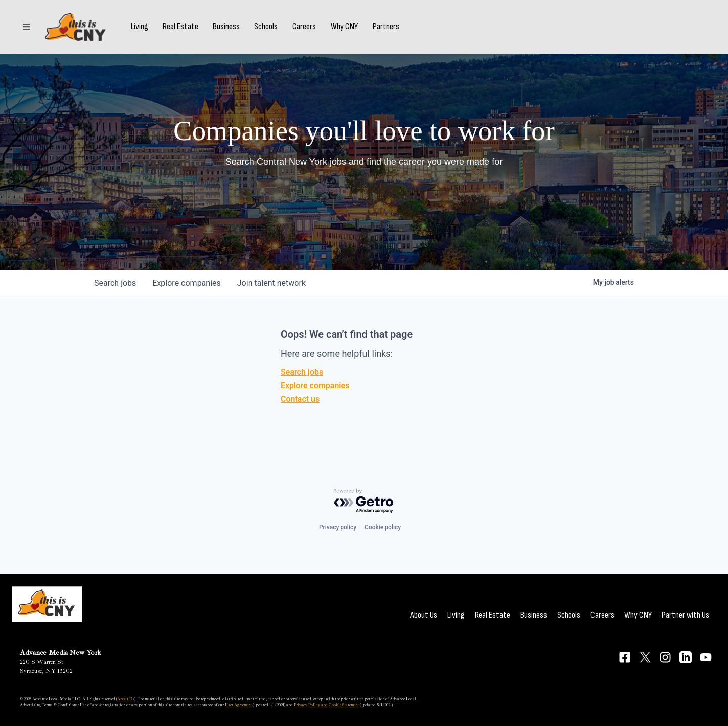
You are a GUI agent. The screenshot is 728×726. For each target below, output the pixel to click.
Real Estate (180, 27)
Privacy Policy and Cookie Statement (326, 705)
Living (140, 27)
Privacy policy (338, 527)
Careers (304, 27)
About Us (424, 615)
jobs (115, 283)
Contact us (300, 399)
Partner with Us (686, 615)
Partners (386, 27)
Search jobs (302, 372)
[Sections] (26, 27)
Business (226, 27)
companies (186, 283)
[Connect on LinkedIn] (686, 657)
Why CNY (344, 27)
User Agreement (238, 705)
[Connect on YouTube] (706, 657)
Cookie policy (383, 527)
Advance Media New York (60, 652)
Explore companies (315, 385)
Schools (266, 27)
